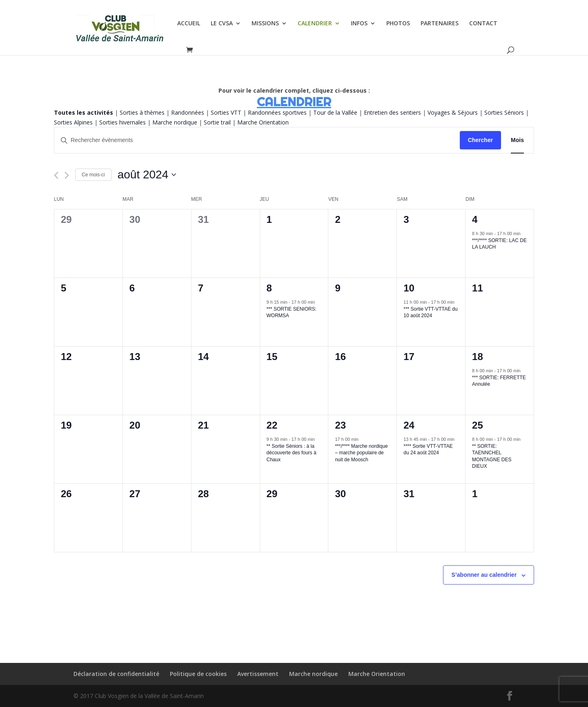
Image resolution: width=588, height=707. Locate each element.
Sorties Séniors (504, 112)
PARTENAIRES (440, 24)
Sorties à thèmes (142, 112)
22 (272, 425)
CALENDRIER (315, 24)
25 (478, 425)
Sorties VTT (226, 112)
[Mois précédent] (56, 175)
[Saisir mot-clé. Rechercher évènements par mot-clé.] (257, 140)
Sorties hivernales (122, 122)
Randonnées (188, 112)
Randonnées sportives (277, 112)
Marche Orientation (263, 122)
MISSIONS (265, 24)
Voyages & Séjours (453, 112)
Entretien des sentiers (392, 112)
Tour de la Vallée (335, 112)
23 (340, 425)
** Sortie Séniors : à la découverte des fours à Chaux (292, 453)
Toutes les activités (84, 112)
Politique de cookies (198, 674)
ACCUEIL (189, 24)
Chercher (480, 140)
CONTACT (483, 24)
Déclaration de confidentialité (116, 674)
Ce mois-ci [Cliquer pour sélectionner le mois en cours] (93, 175)
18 (478, 357)
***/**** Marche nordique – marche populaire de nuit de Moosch (361, 453)
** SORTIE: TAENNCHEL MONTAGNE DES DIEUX (492, 456)
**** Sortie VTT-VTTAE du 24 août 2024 (428, 450)
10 (409, 288)
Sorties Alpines (73, 122)
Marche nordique (175, 122)
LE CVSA (222, 24)
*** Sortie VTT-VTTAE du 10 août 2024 (431, 312)
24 (409, 425)
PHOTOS (398, 24)
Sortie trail (218, 122)
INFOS (359, 24)
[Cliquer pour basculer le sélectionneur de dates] (147, 175)
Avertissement (258, 674)
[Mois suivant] (67, 175)
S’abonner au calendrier (484, 575)
